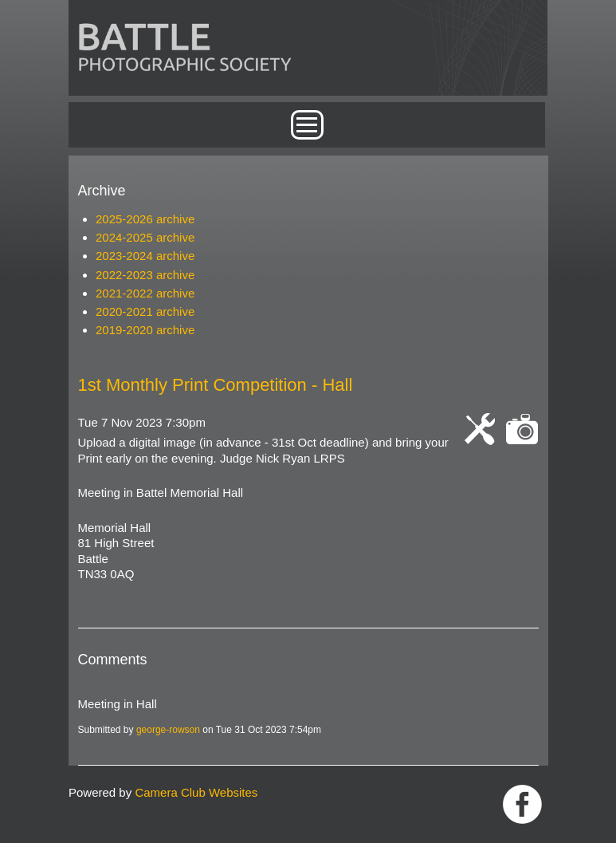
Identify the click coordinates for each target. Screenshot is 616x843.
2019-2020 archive (145, 330)
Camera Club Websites (196, 792)
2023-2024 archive (145, 256)
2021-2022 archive (145, 293)
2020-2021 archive (145, 311)
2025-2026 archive (145, 219)
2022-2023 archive (145, 275)
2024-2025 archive (145, 237)
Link (522, 804)
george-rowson (168, 730)
